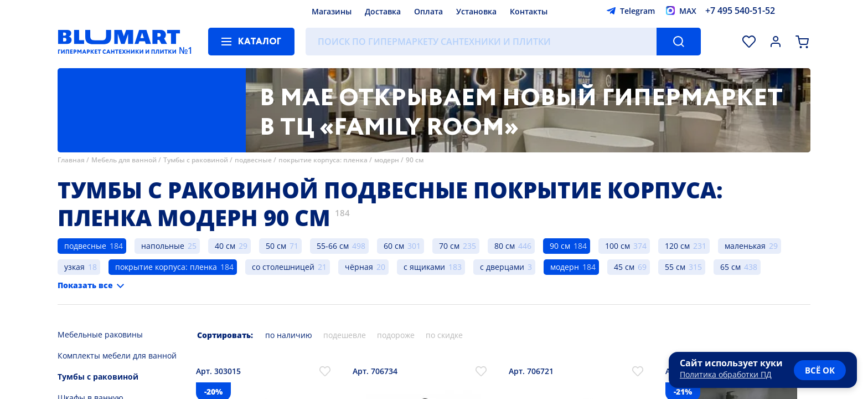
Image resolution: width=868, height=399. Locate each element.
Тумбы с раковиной (196, 160)
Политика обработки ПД (726, 374)
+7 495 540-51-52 (740, 11)
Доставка (383, 11)
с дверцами (502, 267)
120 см (677, 246)
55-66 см (333, 246)
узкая (74, 267)
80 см (505, 246)
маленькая (745, 246)
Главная (71, 160)
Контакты (529, 11)
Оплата (428, 11)
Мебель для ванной (124, 160)
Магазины (332, 11)
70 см (449, 246)
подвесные (254, 160)
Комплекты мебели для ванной (117, 355)
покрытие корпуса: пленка (323, 160)
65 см (730, 267)
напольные (163, 246)
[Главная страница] (119, 42)
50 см (276, 246)
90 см (415, 160)
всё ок (820, 370)
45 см (624, 267)
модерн (387, 160)
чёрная (359, 267)
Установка (476, 11)
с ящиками (424, 267)
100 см (618, 246)
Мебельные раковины (100, 334)
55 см (675, 267)
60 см (394, 246)
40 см (225, 246)
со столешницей (283, 267)
